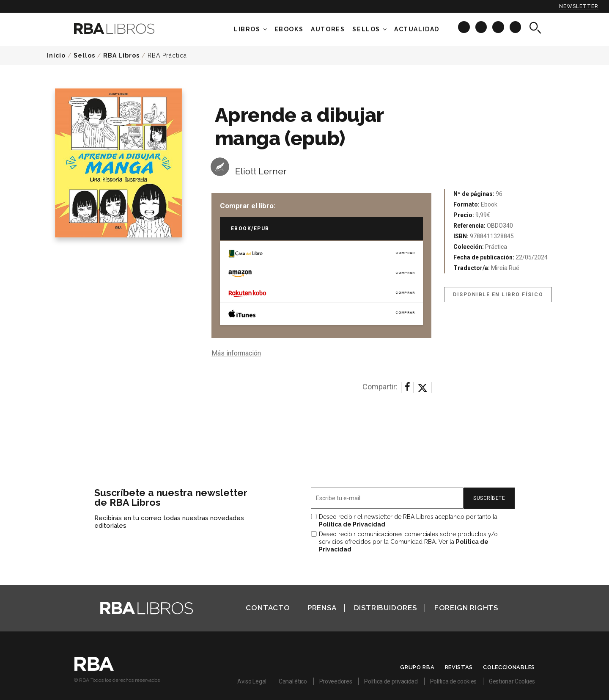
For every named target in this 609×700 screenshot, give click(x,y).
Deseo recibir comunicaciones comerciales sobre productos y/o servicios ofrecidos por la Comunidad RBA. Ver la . (408, 542)
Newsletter (579, 6)
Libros (247, 29)
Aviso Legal (252, 681)
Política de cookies (453, 681)
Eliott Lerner (261, 171)
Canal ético (293, 681)
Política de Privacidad (352, 524)
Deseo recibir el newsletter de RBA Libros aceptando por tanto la (408, 521)
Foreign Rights (466, 608)
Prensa (322, 608)
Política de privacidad (391, 681)
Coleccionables (509, 667)
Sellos (366, 29)
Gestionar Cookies (512, 681)
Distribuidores (385, 608)
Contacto (268, 608)
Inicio (56, 55)
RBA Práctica (167, 55)
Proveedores (336, 681)
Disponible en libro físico (498, 295)
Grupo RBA (417, 667)
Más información (236, 353)
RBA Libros (121, 55)
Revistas (459, 667)
